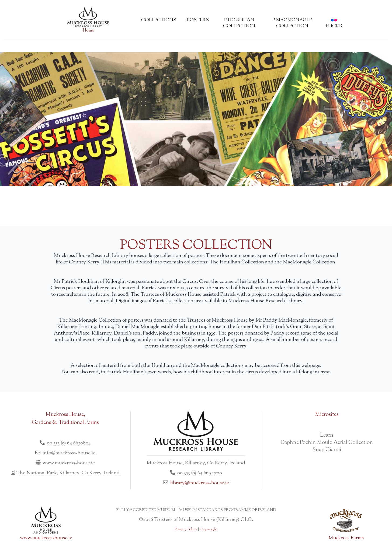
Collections (159, 20)
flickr (334, 24)
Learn (327, 435)
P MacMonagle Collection (292, 23)
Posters (198, 20)
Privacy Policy (186, 530)
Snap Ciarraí (327, 450)
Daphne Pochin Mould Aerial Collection (327, 443)
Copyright (208, 530)
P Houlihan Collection (239, 23)
